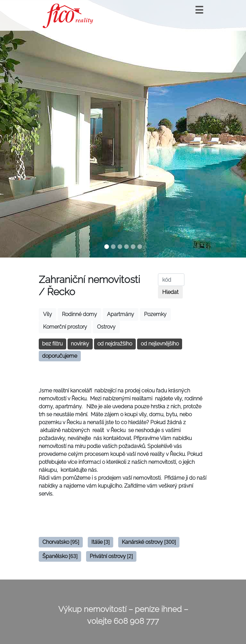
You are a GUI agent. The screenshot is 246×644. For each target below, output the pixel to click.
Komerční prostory (65, 327)
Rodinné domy (79, 314)
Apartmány (121, 314)
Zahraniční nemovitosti (89, 279)
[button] (18, 129)
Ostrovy (106, 327)
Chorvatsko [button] (61, 542)
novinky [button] (80, 344)
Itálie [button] (101, 542)
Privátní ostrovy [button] (111, 556)
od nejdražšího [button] (115, 344)
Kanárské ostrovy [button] (149, 542)
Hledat (170, 292)
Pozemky (155, 314)
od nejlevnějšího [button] (160, 344)
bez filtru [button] (52, 344)
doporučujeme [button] (60, 356)
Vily (48, 314)
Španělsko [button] (60, 556)
